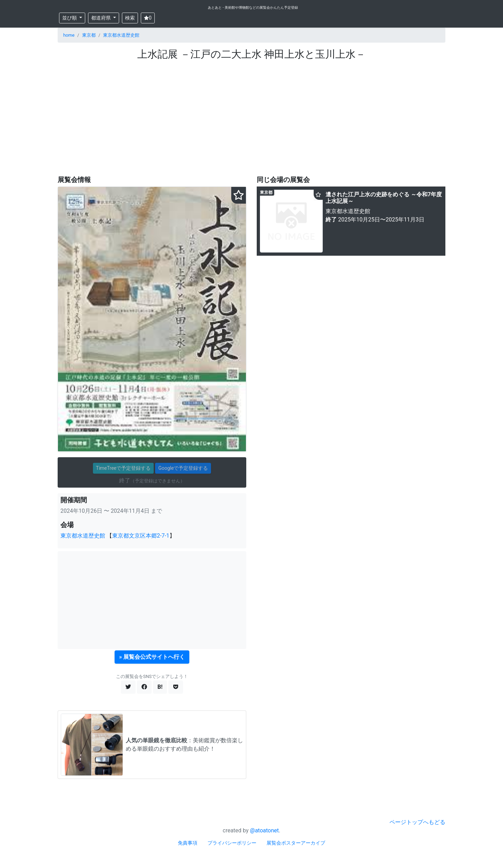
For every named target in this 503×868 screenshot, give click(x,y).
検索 (130, 18)
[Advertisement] (251, 118)
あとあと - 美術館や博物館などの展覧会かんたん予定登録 (253, 8)
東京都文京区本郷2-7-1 (141, 536)
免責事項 (188, 843)
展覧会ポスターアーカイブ (296, 843)
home (69, 35)
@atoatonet (265, 830)
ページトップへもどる (417, 822)
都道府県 (101, 18)
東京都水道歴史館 (121, 35)
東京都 (89, 35)
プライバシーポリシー (232, 843)
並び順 (70, 18)
